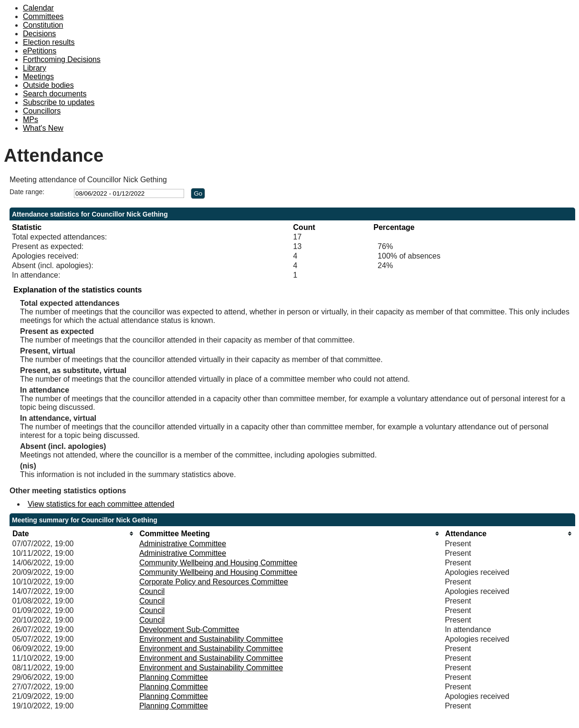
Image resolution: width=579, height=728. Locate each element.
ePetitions (40, 51)
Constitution (43, 25)
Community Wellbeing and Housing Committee (218, 563)
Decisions (39, 34)
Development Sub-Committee (189, 629)
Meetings (38, 77)
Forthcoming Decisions (62, 59)
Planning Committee (174, 677)
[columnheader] (73, 534)
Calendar (38, 8)
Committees (43, 16)
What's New (43, 128)
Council (152, 591)
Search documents (55, 94)
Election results (49, 42)
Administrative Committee (183, 544)
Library (35, 68)
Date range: (27, 192)
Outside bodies (48, 85)
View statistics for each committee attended (101, 504)
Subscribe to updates (59, 102)
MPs (31, 120)
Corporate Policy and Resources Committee (214, 582)
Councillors (42, 111)
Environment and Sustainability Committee (211, 639)
